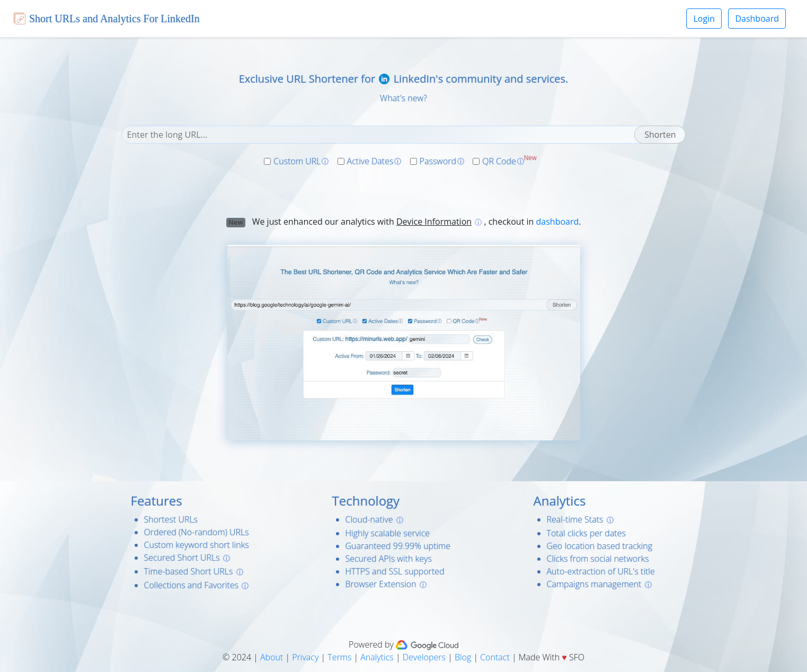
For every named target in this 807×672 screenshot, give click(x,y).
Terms (339, 657)
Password (438, 161)
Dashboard (757, 19)
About (272, 657)
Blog (463, 657)
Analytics (377, 657)
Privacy (305, 657)
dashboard (558, 222)
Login (704, 19)
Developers (424, 657)
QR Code (499, 161)
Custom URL (297, 161)
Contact (495, 657)
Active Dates (370, 161)
